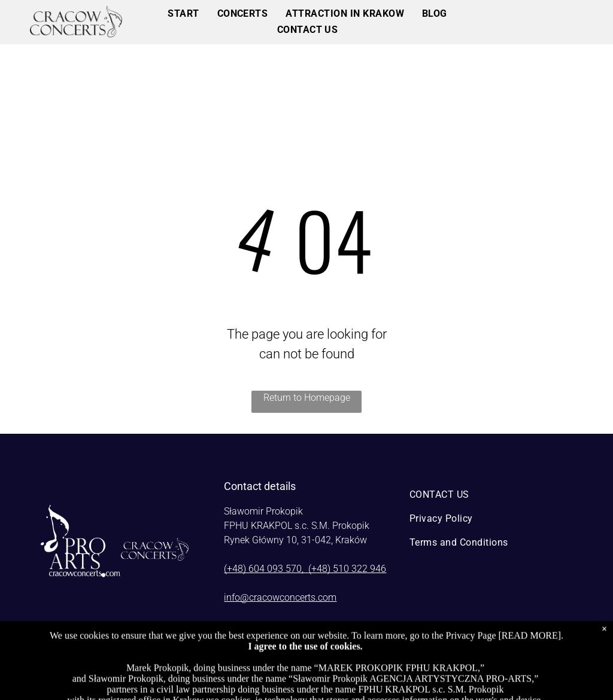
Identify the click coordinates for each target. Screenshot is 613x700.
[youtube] (508, 653)
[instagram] (481, 653)
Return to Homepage (307, 398)
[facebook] (454, 653)
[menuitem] (183, 14)
